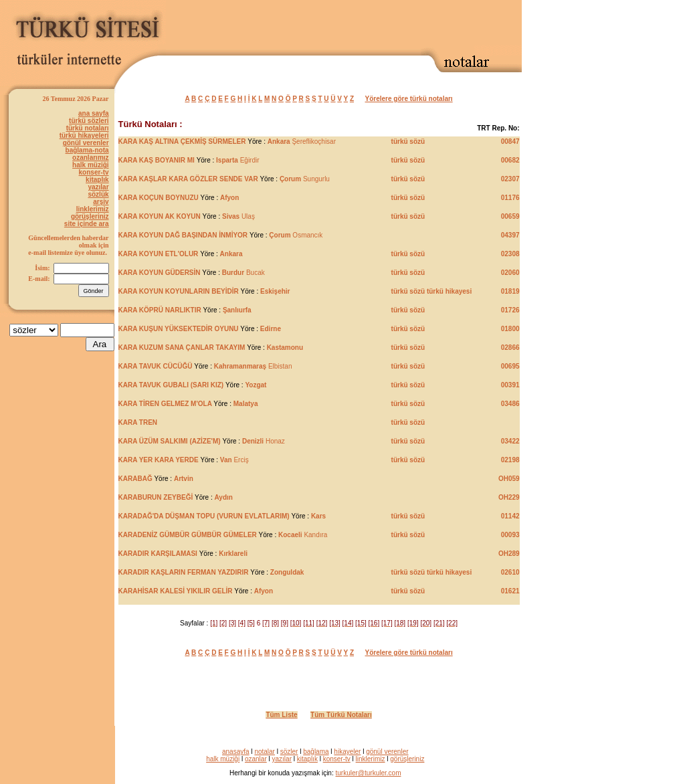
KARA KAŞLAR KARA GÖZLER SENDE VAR (188, 179)
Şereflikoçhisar (302, 141)
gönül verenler (86, 143)
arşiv (101, 202)
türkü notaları (88, 128)
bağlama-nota (87, 150)
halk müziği (90, 165)
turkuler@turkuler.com (369, 773)
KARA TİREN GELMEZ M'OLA (165, 404)
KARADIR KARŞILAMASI (158, 554)
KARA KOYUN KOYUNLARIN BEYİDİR (179, 291)
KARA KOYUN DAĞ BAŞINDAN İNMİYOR (183, 235)
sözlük (98, 194)
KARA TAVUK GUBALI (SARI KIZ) (171, 385)
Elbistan (253, 366)
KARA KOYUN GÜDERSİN (160, 273)
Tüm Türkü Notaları (341, 715)
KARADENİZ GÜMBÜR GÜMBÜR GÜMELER (188, 535)
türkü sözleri (89, 121)
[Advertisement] (365, 25)
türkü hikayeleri (84, 135)
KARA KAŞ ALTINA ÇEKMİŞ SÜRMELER (182, 141)
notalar (265, 752)
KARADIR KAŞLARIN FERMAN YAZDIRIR (184, 572)
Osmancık (296, 235)
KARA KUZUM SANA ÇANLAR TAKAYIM (182, 348)
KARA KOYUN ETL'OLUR (160, 254)
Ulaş (238, 216)
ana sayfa (94, 113)
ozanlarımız (90, 158)
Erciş (234, 460)
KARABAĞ (135, 479)
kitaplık (97, 180)
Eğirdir (237, 160)
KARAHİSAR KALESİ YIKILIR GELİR (176, 591)
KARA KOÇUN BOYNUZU (159, 198)
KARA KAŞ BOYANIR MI (157, 160)
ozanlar (256, 759)
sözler (289, 752)
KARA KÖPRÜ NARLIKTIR (160, 310)
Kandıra (303, 535)
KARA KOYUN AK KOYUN (160, 216)
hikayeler (347, 752)
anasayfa (236, 752)
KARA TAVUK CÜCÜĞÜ (156, 366)
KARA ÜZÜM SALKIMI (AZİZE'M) (170, 441)
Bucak (243, 273)
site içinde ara (87, 224)
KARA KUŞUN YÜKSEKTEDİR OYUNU (179, 329)
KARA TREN (138, 422)
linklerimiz (93, 209)
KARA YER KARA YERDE (160, 460)
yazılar (98, 187)
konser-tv (94, 172)
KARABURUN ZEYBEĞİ (156, 497)
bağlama (316, 752)
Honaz (264, 441)
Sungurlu (305, 179)
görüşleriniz (90, 216)
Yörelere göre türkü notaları (409, 99)
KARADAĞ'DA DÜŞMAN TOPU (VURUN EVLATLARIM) (204, 516)
